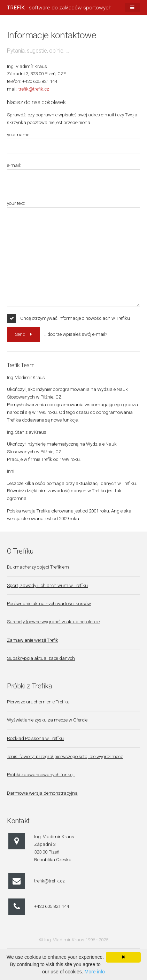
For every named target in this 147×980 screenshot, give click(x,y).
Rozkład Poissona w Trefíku (35, 738)
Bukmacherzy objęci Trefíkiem (38, 567)
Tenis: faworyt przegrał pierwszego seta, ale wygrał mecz (65, 757)
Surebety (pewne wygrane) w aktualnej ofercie (53, 622)
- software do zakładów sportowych (59, 8)
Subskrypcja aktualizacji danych (41, 658)
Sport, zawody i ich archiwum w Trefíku (47, 585)
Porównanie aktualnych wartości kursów (49, 604)
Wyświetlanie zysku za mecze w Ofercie (47, 720)
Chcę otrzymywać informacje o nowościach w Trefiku (75, 318)
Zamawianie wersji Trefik (33, 640)
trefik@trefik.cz (34, 89)
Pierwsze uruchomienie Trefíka (38, 702)
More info (95, 972)
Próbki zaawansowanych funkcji (41, 775)
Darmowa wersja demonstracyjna (42, 793)
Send (20, 334)
